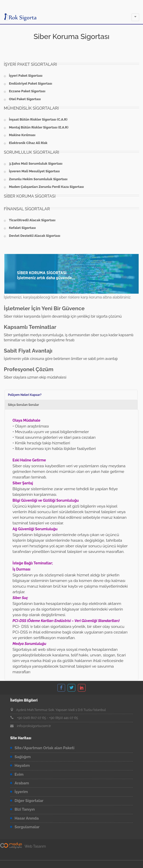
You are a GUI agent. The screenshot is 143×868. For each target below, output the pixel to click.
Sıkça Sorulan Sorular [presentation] (23, 405)
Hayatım (22, 766)
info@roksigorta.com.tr (34, 726)
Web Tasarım (35, 846)
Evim (19, 774)
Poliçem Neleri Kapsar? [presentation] (25, 395)
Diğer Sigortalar (29, 801)
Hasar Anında (27, 818)
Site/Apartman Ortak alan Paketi (44, 748)
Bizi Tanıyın (25, 809)
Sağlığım (23, 757)
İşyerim (21, 792)
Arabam (22, 783)
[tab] (71, 395)
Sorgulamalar (27, 827)
